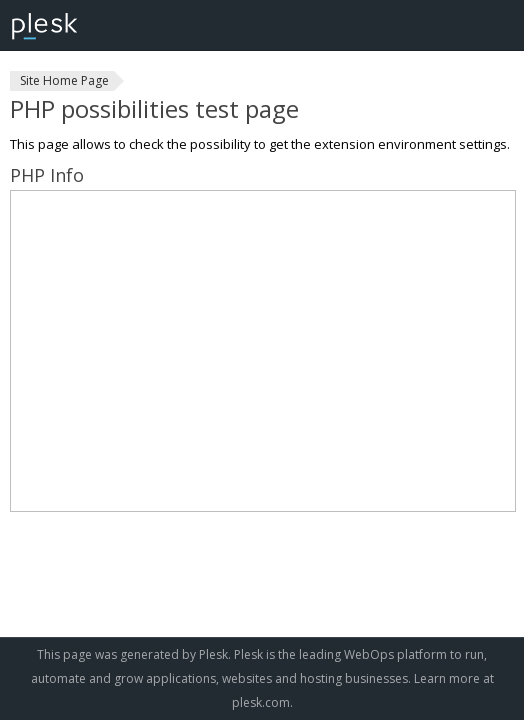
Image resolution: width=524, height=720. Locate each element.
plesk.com (261, 702)
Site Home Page (64, 80)
